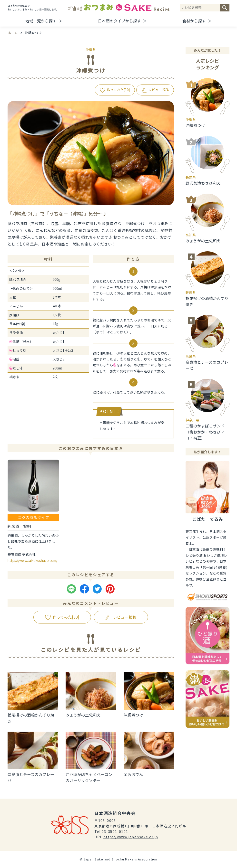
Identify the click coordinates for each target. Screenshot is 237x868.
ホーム (13, 33)
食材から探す (194, 21)
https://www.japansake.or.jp (131, 837)
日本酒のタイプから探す (119, 21)
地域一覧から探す (41, 21)
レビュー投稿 (158, 90)
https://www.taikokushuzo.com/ (32, 560)
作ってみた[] (118, 90)
